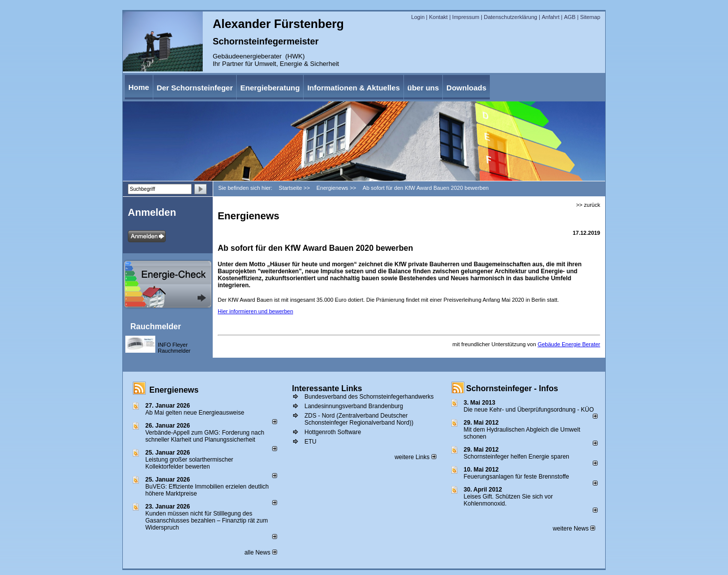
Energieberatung (270, 88)
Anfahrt (550, 17)
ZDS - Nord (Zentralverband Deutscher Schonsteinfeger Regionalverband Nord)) (359, 419)
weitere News (574, 529)
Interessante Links (327, 388)
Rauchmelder (156, 326)
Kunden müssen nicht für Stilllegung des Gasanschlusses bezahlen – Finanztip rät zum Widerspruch (206, 521)
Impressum (466, 17)
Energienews (174, 390)
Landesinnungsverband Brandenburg (354, 406)
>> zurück (588, 205)
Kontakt (438, 17)
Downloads (466, 88)
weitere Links (415, 457)
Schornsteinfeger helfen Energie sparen (517, 457)
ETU (311, 442)
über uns (423, 88)
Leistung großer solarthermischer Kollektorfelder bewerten (189, 463)
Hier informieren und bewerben (255, 311)
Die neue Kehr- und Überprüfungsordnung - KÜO (529, 410)
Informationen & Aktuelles (353, 88)
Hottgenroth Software (333, 432)
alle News (260, 553)
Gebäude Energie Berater (569, 344)
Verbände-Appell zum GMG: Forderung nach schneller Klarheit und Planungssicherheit (205, 436)
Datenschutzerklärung (511, 17)
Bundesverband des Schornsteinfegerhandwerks (369, 397)
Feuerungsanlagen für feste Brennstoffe (517, 477)
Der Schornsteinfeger (195, 88)
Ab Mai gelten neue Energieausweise (195, 413)
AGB (569, 17)
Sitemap (590, 17)
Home (139, 87)
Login (418, 17)
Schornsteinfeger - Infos (512, 388)
